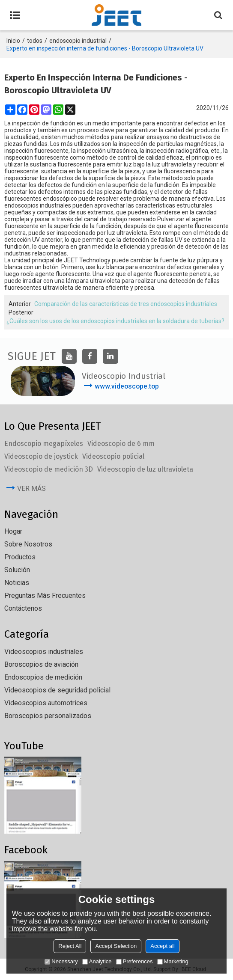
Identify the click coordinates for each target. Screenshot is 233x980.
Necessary (61, 961)
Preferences (134, 961)
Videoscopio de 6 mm (121, 444)
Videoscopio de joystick (41, 456)
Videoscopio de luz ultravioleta (145, 469)
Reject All (70, 946)
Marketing (173, 961)
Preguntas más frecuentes (45, 595)
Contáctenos (23, 608)
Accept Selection (116, 946)
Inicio (13, 41)
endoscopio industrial (78, 41)
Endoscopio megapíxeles (44, 444)
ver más (31, 489)
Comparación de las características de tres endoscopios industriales (126, 304)
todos (35, 41)
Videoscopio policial (113, 456)
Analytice (97, 961)
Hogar (13, 531)
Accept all (162, 946)
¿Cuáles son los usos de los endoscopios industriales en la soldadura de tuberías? (115, 321)
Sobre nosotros (28, 544)
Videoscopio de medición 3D (49, 469)
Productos (20, 557)
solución (17, 570)
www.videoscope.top (127, 386)
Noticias (17, 583)
